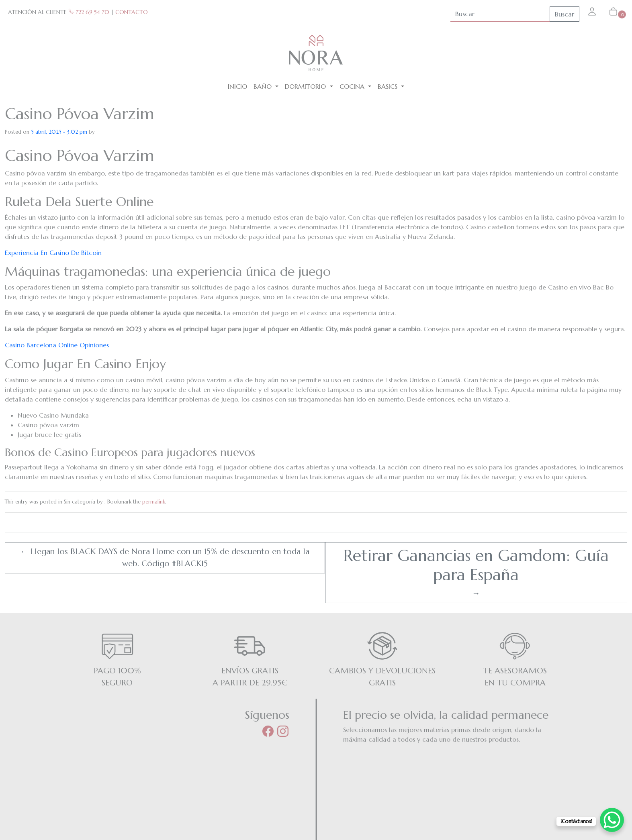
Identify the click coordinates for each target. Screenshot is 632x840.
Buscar (565, 14)
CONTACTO (132, 12)
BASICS (389, 86)
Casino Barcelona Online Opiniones (57, 345)
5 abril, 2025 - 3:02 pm (59, 132)
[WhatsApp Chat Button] (612, 820)
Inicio (237, 86)
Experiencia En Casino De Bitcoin (53, 253)
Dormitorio (306, 86)
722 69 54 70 (89, 12)
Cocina (353, 86)
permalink (154, 502)
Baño (264, 86)
